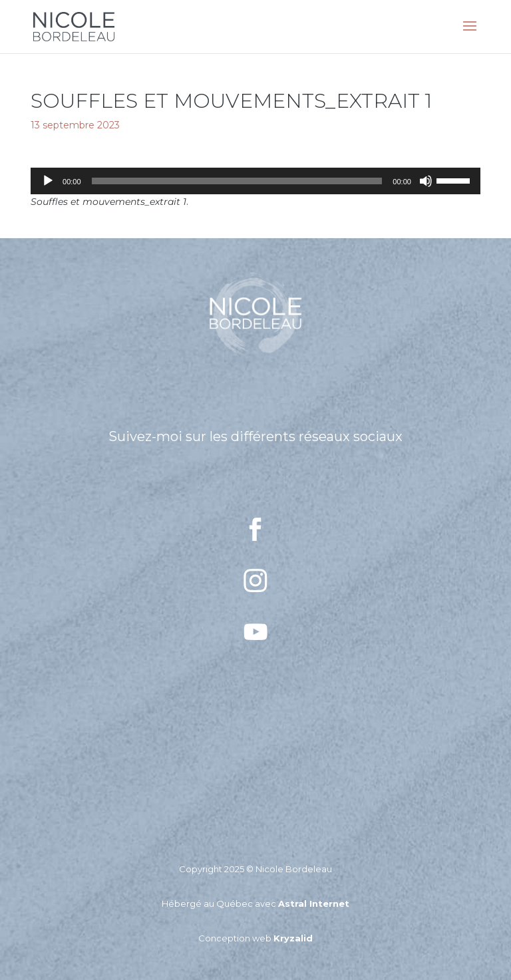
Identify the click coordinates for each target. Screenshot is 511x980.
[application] (255, 181)
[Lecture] (48, 181)
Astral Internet (314, 903)
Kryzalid (293, 938)
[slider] (237, 181)
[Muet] (426, 181)
